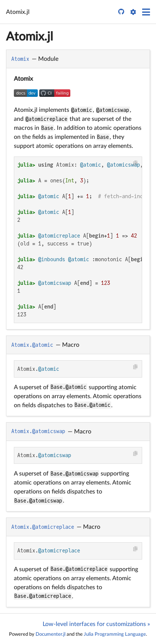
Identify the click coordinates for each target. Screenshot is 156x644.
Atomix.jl (30, 37)
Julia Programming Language (115, 634)
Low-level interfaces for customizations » (96, 624)
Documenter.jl (51, 634)
